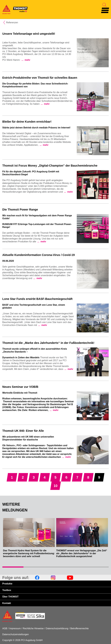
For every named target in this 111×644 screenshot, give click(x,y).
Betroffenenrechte (79, 628)
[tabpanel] (29, 539)
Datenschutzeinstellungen (16, 634)
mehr (27, 60)
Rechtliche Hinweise (33, 628)
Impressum (15, 628)
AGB (5, 628)
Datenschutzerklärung (57, 628)
